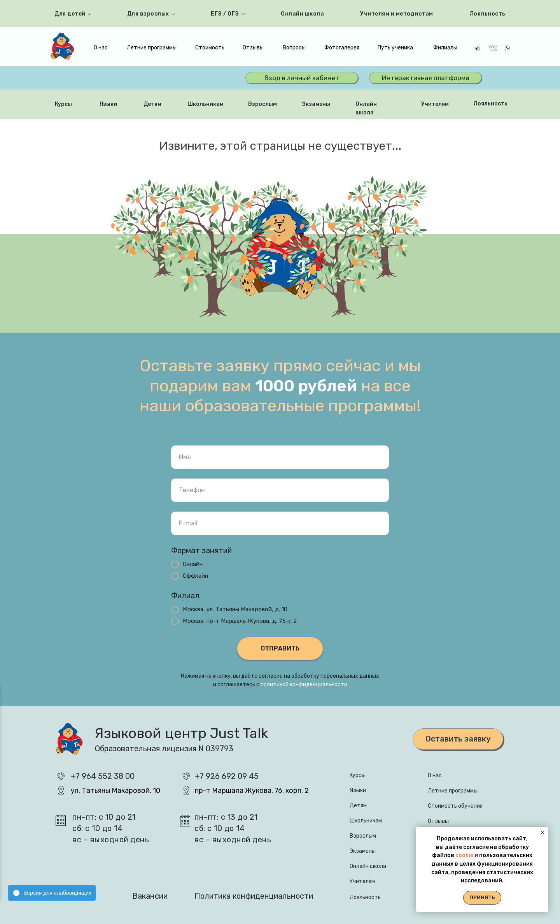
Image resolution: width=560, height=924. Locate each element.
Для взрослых (148, 14)
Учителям (435, 104)
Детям (152, 104)
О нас (101, 48)
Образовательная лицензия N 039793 (164, 749)
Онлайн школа (302, 14)
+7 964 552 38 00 (103, 776)
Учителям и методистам (397, 14)
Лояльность (487, 14)
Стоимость (210, 48)
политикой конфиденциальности (304, 685)
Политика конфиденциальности (254, 896)
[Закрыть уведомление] (542, 833)
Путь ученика (395, 48)
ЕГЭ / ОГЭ (225, 14)
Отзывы (253, 48)
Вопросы (294, 48)
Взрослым (262, 104)
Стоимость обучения (455, 806)
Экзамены (316, 104)
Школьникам (206, 104)
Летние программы (152, 48)
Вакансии (150, 896)
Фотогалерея (342, 48)
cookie (465, 855)
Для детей (70, 14)
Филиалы (445, 48)
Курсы (63, 104)
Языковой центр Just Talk (181, 733)
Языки (108, 104)
